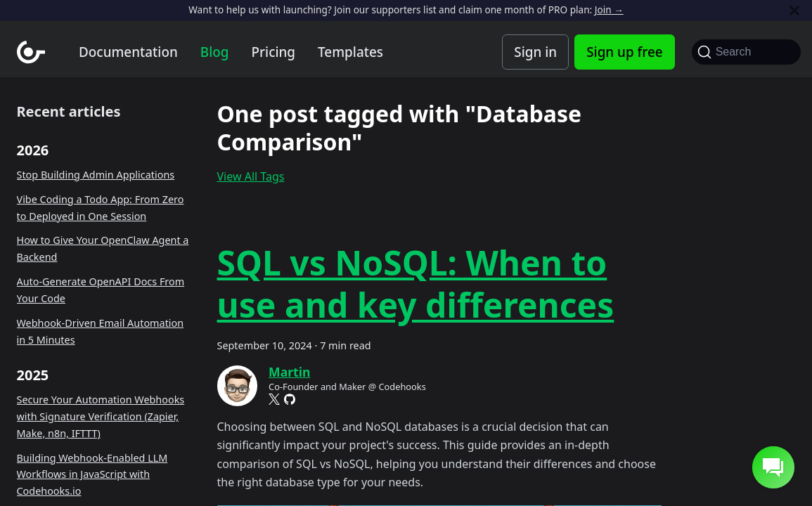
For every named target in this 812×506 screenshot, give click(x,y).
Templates (350, 52)
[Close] (794, 10)
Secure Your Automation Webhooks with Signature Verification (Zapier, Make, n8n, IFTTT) (101, 416)
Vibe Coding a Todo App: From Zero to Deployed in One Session (101, 208)
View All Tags (251, 176)
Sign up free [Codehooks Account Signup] (624, 52)
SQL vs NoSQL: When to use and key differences (416, 284)
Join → (609, 9)
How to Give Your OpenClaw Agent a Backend (103, 248)
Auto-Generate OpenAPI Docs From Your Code (101, 290)
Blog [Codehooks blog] (215, 52)
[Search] (746, 52)
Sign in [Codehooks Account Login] (535, 52)
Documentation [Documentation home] (128, 52)
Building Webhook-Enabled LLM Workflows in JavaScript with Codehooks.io (92, 475)
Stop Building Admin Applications (96, 175)
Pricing (274, 52)
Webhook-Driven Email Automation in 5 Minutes (101, 331)
